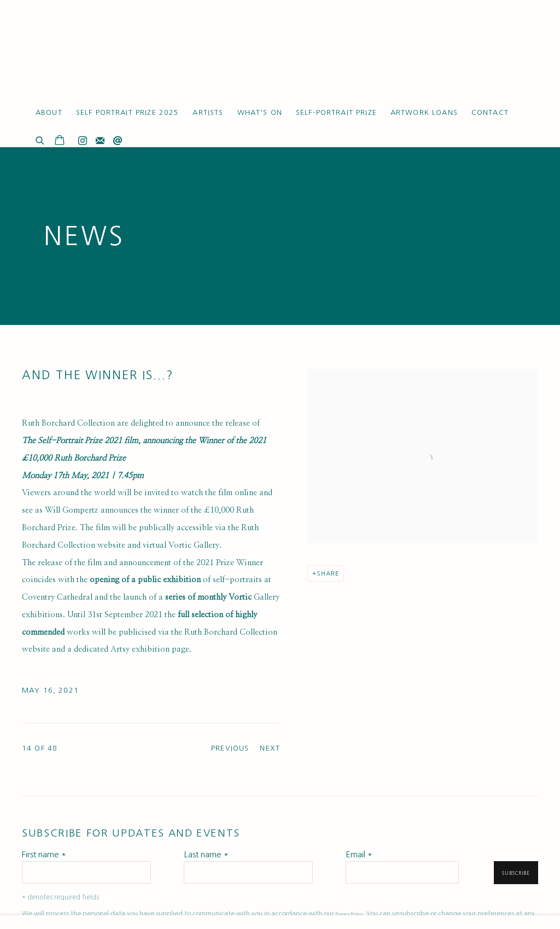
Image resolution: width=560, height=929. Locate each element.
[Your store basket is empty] (60, 141)
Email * (359, 854)
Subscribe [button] (516, 873)
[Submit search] (40, 139)
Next (270, 748)
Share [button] (328, 573)
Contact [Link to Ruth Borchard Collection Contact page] (490, 112)
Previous (230, 748)
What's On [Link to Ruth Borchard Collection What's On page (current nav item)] (260, 112)
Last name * (206, 854)
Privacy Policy (349, 914)
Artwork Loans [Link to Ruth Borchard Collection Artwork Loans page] (424, 112)
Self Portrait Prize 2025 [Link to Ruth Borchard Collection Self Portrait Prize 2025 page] (128, 112)
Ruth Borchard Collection (87, 54)
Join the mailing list (100, 141)
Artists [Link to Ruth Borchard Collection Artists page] (208, 112)
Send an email (118, 141)
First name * (44, 854)
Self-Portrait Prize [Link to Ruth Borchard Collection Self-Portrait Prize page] (336, 112)
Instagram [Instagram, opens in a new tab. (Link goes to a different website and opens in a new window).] (83, 141)
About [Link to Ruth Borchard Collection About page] (49, 112)
